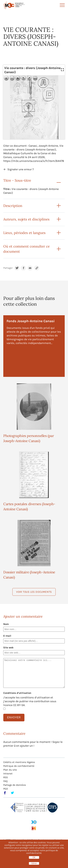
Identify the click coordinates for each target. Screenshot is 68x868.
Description (13, 206)
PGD (6, 789)
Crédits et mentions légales (19, 762)
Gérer (34, 863)
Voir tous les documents (34, 592)
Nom (6, 624)
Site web (8, 648)
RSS (6, 777)
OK (34, 857)
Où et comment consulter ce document (26, 249)
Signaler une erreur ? (21, 169)
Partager (8, 268)
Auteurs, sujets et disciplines (26, 219)
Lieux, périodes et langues (24, 233)
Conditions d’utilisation (17, 693)
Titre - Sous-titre (17, 180)
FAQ (5, 781)
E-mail (7, 636)
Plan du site (10, 770)
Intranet (8, 774)
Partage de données (15, 785)
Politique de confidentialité (19, 766)
